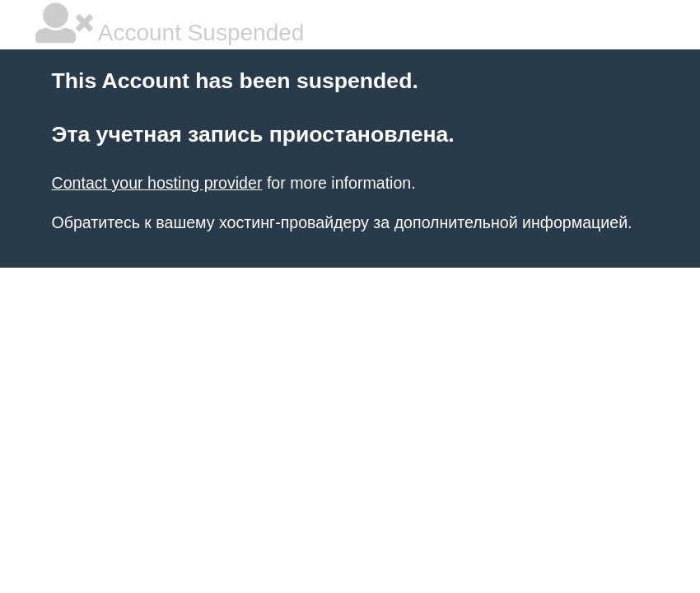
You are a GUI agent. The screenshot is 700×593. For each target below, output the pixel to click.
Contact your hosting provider (157, 183)
